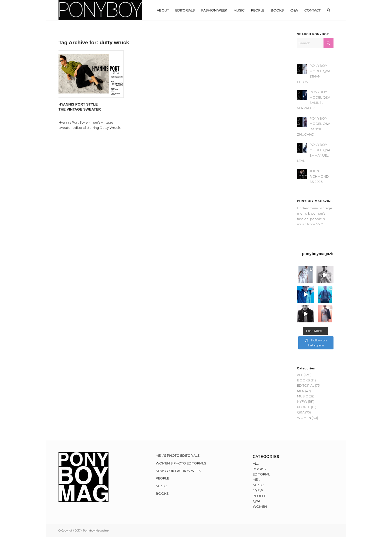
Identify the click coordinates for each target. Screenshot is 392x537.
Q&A (301, 412)
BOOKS (303, 380)
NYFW (302, 401)
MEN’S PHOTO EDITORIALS (178, 455)
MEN (301, 391)
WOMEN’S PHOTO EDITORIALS (181, 463)
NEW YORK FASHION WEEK (178, 471)
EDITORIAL (306, 385)
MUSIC (302, 396)
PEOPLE (304, 407)
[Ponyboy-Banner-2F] (100, 10)
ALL (300, 375)
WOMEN (304, 418)
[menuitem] (163, 10)
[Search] (329, 10)
